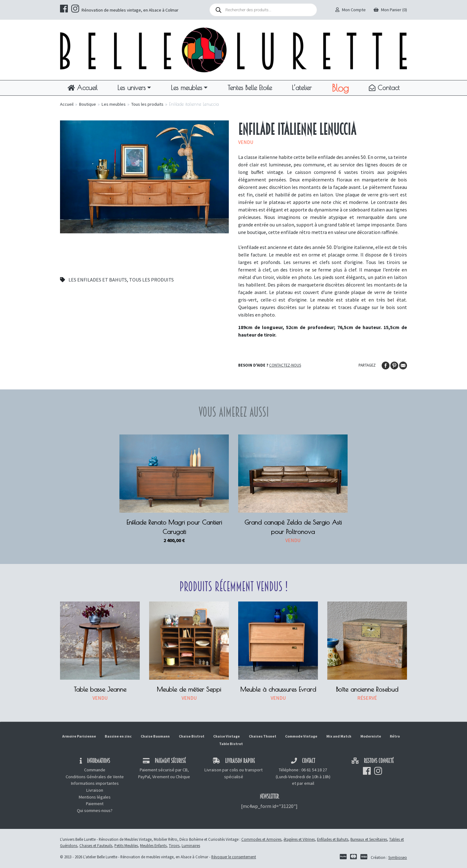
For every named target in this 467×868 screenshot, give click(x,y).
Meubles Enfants (153, 845)
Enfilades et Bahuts (333, 839)
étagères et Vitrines (299, 839)
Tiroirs (174, 845)
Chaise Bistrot (192, 736)
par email (306, 783)
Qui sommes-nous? (95, 810)
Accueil (83, 88)
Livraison (95, 790)
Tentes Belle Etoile (250, 88)
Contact (384, 88)
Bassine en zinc (118, 736)
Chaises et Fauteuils (96, 845)
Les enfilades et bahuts (98, 280)
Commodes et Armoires (261, 839)
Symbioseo (398, 857)
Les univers (132, 88)
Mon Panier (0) (390, 10)
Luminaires (191, 845)
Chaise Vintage (226, 736)
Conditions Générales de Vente (95, 777)
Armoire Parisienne (79, 736)
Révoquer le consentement (234, 857)
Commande (95, 770)
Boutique (88, 104)
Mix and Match (339, 736)
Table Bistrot (231, 744)
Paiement (95, 804)
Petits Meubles (126, 845)
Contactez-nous (285, 365)
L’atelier (302, 88)
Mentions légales (95, 797)
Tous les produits (147, 104)
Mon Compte (351, 10)
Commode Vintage (301, 736)
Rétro (395, 736)
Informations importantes (95, 783)
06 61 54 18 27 (314, 770)
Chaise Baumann (155, 736)
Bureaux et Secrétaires (369, 839)
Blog (340, 88)
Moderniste (371, 736)
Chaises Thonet (263, 736)
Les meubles (187, 88)
